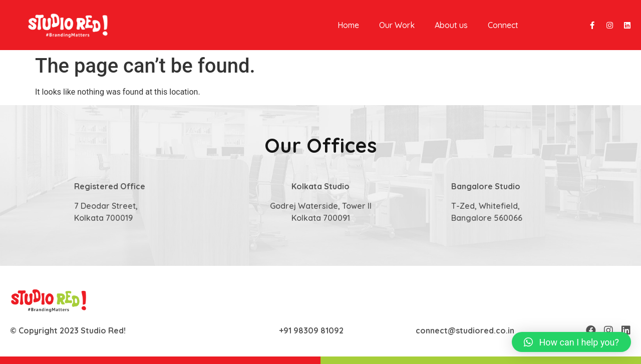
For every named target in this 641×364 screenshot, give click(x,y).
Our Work (397, 25)
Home (348, 25)
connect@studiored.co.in (465, 330)
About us (451, 25)
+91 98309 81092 (311, 330)
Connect (503, 25)
